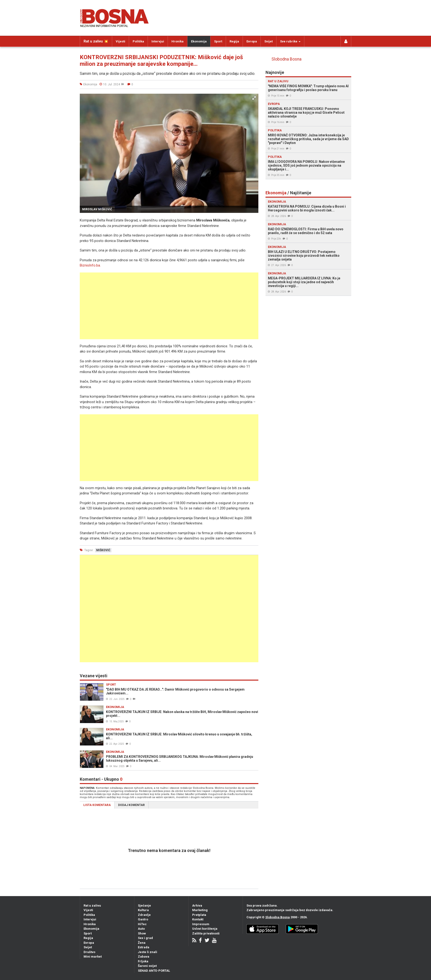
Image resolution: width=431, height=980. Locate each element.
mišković (103, 550)
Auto (141, 929)
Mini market (93, 957)
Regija (234, 41)
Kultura (143, 910)
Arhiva (197, 906)
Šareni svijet (147, 966)
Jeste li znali (148, 952)
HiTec (142, 924)
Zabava (144, 957)
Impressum (201, 924)
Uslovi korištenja (205, 929)
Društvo (89, 952)
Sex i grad (145, 938)
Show (142, 933)
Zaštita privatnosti (206, 933)
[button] (254, 98)
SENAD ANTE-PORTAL (154, 971)
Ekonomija (199, 41)
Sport (218, 41)
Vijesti (120, 41)
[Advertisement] (169, 306)
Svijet (268, 41)
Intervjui (158, 41)
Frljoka (143, 961)
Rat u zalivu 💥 (96, 41)
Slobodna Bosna (286, 59)
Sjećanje (144, 906)
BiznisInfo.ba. (90, 265)
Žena (142, 943)
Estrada (144, 947)
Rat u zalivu (92, 906)
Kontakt (198, 919)
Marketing (200, 910)
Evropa (252, 41)
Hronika (178, 41)
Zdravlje (144, 915)
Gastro (143, 919)
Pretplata (199, 915)
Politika (138, 41)
